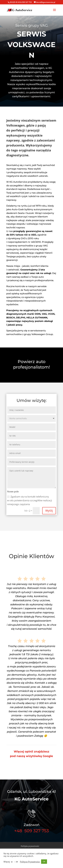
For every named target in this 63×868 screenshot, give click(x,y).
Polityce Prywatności (30, 862)
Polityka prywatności (30, 846)
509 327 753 (27, 2)
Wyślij (49, 511)
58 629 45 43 (15, 2)
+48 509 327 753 (31, 831)
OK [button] (44, 861)
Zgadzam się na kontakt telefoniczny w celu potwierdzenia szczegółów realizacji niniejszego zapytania (30, 500)
